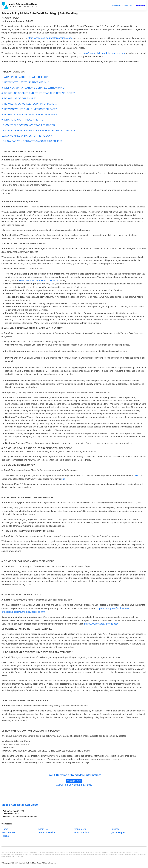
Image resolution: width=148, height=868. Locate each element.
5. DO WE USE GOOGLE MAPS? (19, 98)
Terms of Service (47, 832)
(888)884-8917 (141, 5)
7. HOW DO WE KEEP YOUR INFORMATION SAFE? (29, 109)
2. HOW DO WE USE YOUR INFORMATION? (25, 82)
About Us (43, 829)
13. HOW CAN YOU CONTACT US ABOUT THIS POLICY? (32, 141)
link (63, 479)
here (136, 475)
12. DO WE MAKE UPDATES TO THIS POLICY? (27, 136)
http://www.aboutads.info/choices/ (101, 624)
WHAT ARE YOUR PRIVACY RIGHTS (39, 280)
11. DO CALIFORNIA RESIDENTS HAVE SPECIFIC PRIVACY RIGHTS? (39, 130)
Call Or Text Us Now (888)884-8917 (74, 785)
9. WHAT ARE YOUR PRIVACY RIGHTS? (23, 120)
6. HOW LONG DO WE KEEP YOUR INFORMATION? (29, 104)
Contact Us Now (74, 781)
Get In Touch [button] (117, 5)
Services (115, 829)
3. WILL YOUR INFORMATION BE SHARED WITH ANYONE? (33, 88)
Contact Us (80, 829)
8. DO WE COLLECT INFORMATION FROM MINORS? (30, 114)
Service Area (8, 832)
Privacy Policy (82, 832)
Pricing (5, 836)
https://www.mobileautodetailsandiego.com (50, 38)
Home (5, 829)
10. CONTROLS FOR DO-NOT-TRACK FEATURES (28, 125)
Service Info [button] (129, 5)
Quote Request (118, 832)
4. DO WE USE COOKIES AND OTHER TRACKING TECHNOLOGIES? (38, 93)
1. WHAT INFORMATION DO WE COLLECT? (25, 77)
